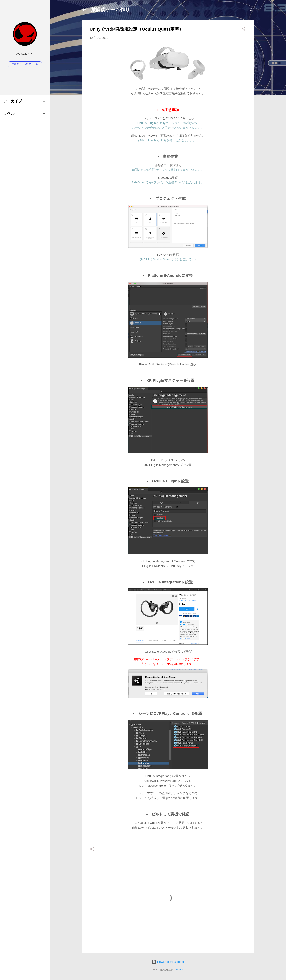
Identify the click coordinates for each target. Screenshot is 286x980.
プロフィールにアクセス (25, 64)
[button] (244, 29)
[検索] (252, 11)
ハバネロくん (25, 54)
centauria (178, 970)
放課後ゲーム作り (111, 10)
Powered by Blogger (168, 962)
